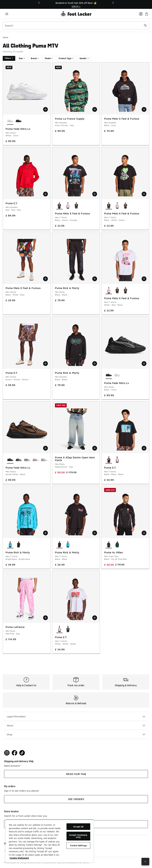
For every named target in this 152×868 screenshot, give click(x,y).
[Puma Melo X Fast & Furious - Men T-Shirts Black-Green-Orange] (126, 206)
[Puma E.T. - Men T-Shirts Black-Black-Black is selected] (109, 460)
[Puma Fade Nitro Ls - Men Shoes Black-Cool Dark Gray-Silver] (19, 460)
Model (49, 58)
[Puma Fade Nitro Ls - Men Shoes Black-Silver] (19, 121)
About (76, 725)
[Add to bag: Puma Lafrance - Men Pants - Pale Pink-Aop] (45, 618)
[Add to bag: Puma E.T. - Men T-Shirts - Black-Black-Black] (144, 448)
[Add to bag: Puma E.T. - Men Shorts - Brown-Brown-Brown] (45, 364)
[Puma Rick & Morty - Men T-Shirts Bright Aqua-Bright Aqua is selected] (10, 545)
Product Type (66, 58)
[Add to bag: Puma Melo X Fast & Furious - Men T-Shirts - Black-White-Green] (144, 194)
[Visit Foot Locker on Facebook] (15, 753)
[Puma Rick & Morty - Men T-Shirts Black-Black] (19, 545)
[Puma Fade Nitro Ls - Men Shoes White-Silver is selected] (10, 121)
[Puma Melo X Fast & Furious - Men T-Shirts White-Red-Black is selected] (109, 290)
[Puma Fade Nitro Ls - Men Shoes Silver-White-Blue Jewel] (44, 460)
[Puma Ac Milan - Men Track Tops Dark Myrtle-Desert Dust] (117, 545)
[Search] (76, 25)
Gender (84, 58)
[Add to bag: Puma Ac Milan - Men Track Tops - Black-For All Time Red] (144, 533)
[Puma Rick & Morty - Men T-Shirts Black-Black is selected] (60, 545)
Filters (9, 58)
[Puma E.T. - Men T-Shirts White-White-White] (117, 460)
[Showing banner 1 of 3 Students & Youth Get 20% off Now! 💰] (76, 5)
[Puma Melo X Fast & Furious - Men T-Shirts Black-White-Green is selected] (109, 206)
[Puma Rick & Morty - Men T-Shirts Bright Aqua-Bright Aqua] (68, 545)
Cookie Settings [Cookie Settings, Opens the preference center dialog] (78, 845)
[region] (50, 841)
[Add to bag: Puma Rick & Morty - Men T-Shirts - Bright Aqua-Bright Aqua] (45, 533)
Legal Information (76, 716)
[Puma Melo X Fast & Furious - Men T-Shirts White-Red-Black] (68, 206)
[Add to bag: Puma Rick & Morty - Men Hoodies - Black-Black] (95, 364)
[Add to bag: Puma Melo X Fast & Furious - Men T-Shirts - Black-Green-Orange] (95, 194)
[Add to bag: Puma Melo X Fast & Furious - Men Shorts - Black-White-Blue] (45, 279)
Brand (35, 58)
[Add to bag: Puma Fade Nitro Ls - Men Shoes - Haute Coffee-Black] (45, 448)
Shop (76, 734)
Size (22, 58)
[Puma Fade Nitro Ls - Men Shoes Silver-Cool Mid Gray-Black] (27, 460)
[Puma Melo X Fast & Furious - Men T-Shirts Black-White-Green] (76, 206)
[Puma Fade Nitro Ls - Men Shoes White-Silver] (117, 375)
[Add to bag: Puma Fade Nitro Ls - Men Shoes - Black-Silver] (144, 364)
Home (6, 37)
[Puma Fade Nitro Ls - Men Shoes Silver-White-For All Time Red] (35, 460)
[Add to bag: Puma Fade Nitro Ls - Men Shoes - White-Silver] (45, 109)
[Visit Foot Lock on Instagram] (7, 753)
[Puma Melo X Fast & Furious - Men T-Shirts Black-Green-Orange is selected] (60, 206)
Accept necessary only (78, 836)
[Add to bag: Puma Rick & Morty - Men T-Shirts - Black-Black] (95, 533)
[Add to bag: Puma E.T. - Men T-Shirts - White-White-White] (95, 618)
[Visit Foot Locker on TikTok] (22, 753)
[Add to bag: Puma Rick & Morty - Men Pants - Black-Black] (95, 279)
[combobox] (76, 25)
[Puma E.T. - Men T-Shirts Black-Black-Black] (68, 629)
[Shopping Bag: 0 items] (147, 14)
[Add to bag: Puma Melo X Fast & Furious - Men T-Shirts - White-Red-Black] (144, 279)
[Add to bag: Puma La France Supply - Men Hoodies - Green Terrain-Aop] (95, 109)
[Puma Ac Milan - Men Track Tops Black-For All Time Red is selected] (109, 545)
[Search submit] (145, 25)
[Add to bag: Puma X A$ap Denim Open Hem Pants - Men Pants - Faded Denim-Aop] (95, 448)
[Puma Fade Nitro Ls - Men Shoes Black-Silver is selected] (109, 375)
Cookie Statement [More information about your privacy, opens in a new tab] (19, 858)
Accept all (78, 827)
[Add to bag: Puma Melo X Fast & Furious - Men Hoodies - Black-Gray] (144, 109)
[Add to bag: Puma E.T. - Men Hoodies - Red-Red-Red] (45, 194)
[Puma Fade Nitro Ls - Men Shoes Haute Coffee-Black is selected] (10, 460)
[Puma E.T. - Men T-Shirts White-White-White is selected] (60, 629)
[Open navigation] (7, 14)
